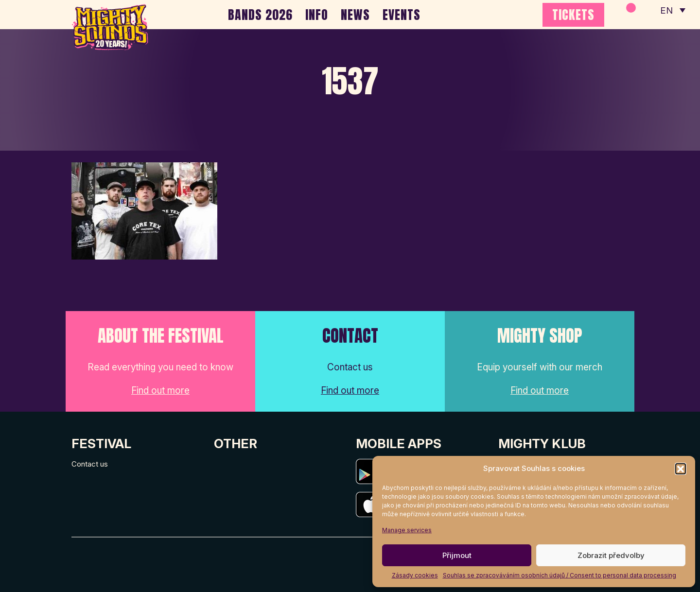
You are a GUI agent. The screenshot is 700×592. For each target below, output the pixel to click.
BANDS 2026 (260, 15)
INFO (317, 15)
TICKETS (573, 15)
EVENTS (402, 15)
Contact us (90, 464)
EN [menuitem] (666, 10)
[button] (681, 469)
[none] (672, 10)
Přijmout (457, 555)
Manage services (407, 530)
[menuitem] (672, 10)
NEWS (355, 15)
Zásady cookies (415, 575)
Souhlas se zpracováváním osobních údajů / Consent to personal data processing (560, 575)
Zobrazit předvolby (611, 555)
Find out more (160, 391)
